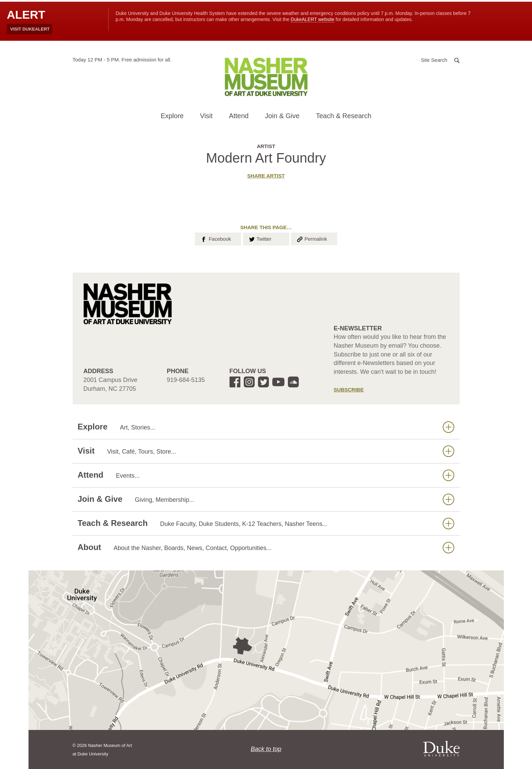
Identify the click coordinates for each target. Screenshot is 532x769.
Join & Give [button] (282, 116)
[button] (440, 60)
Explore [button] (172, 116)
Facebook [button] (215, 238)
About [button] (266, 547)
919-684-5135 (186, 380)
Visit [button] (206, 116)
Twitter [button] (260, 238)
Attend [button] (239, 116)
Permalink (312, 238)
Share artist (266, 176)
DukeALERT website (313, 19)
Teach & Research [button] (343, 116)
